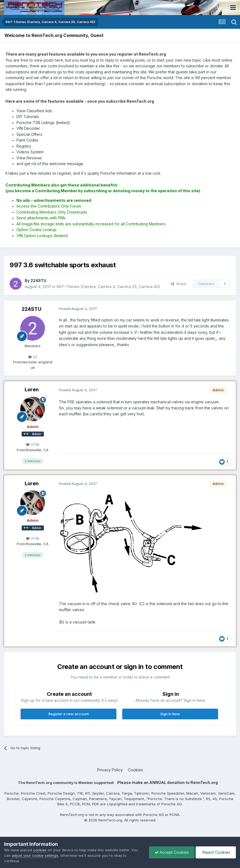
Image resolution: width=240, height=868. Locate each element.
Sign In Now (170, 714)
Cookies (135, 770)
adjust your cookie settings (35, 855)
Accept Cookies (172, 852)
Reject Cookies (216, 852)
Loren (32, 390)
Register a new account (69, 714)
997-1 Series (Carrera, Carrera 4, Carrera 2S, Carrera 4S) (108, 287)
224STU (32, 309)
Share (179, 284)
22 (33, 357)
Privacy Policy (110, 770)
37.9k (33, 444)
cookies (40, 850)
